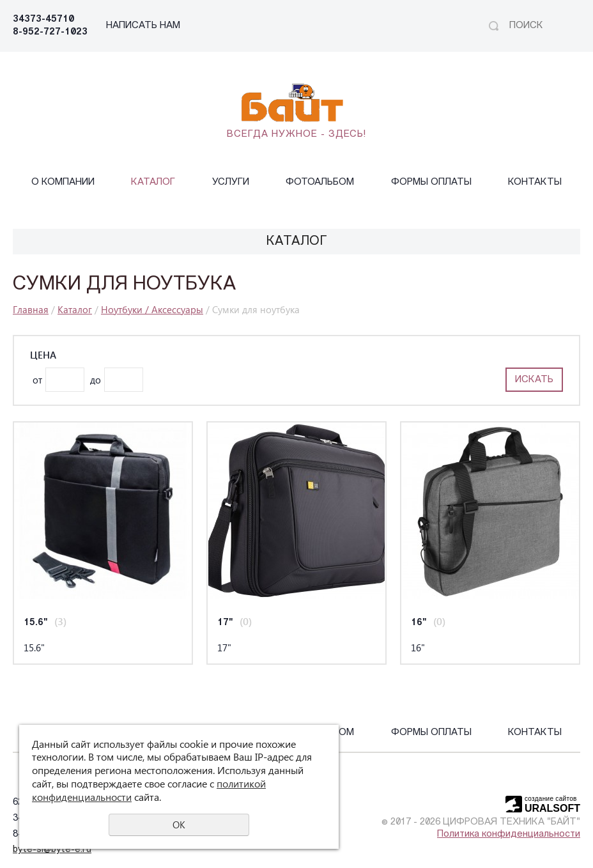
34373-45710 (43, 19)
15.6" (36, 623)
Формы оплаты (431, 182)
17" (225, 623)
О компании (63, 182)
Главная (31, 309)
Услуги (231, 182)
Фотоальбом (320, 182)
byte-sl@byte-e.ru (52, 850)
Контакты (535, 182)
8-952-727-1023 (50, 32)
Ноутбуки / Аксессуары (152, 309)
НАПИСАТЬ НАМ (143, 26)
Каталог (153, 182)
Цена (43, 355)
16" (419, 623)
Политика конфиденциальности (509, 834)
